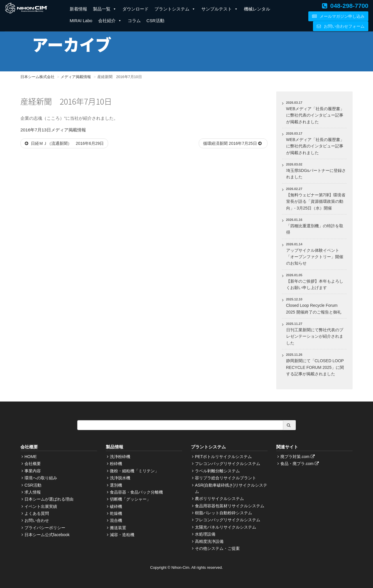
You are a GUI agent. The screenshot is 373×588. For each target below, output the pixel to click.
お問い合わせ (37, 520)
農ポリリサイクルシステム (219, 499)
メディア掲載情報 (68, 130)
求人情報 (33, 492)
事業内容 (33, 471)
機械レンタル (257, 9)
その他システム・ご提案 (217, 548)
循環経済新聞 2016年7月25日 (233, 143)
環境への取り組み (41, 478)
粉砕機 (116, 464)
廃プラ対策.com (298, 457)
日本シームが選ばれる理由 (49, 499)
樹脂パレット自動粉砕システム (224, 513)
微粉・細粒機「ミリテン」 (134, 471)
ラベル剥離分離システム (217, 471)
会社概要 (33, 464)
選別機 (116, 485)
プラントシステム (175, 9)
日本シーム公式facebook (47, 535)
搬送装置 (118, 528)
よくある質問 (37, 513)
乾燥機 (116, 513)
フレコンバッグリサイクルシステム (228, 464)
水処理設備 (205, 534)
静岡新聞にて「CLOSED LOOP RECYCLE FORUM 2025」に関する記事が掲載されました (315, 367)
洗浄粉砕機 (120, 457)
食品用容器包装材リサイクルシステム (230, 506)
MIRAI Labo (81, 21)
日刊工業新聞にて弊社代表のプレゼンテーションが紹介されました (315, 336)
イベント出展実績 (41, 506)
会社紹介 (110, 21)
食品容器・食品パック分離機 (136, 492)
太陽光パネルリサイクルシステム (226, 527)
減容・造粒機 (122, 535)
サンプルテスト (220, 9)
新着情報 (78, 9)
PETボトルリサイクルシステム (223, 457)
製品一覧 (105, 9)
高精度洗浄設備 (209, 541)
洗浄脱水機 (120, 478)
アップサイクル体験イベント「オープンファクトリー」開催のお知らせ (315, 257)
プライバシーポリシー (45, 528)
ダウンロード (136, 9)
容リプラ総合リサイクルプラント (226, 478)
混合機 (116, 520)
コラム (134, 21)
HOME (31, 457)
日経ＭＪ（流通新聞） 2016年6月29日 (64, 143)
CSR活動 (155, 21)
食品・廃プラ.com (300, 464)
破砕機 (116, 506)
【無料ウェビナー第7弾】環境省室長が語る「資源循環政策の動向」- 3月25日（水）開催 (316, 201)
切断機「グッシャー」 (130, 499)
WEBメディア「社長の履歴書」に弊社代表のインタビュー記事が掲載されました (315, 115)
